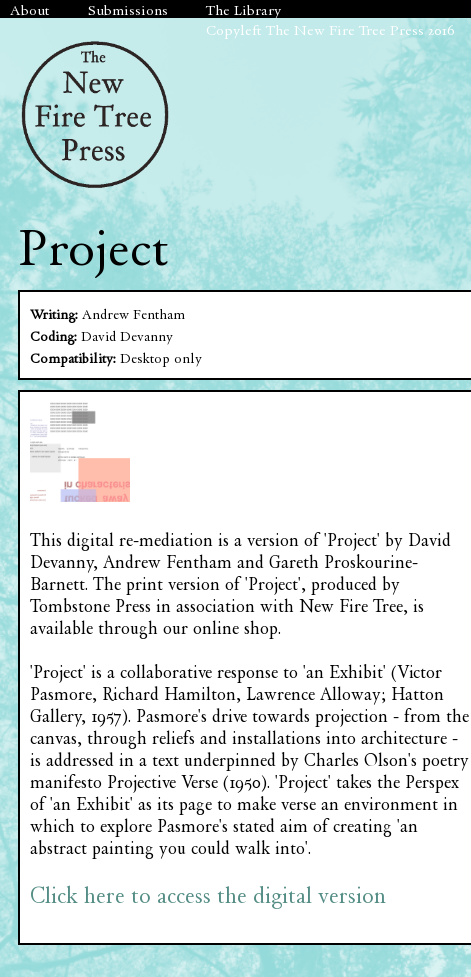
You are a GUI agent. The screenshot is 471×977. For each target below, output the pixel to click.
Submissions (128, 10)
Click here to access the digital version (208, 895)
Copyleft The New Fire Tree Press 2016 (330, 30)
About (30, 10)
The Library (243, 10)
